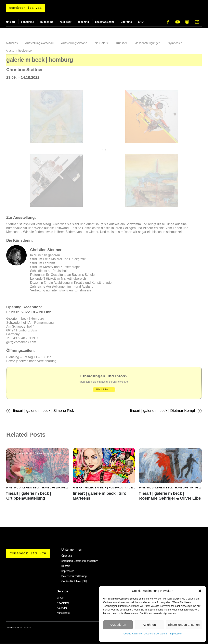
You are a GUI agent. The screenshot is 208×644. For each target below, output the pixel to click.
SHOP (142, 22)
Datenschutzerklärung (156, 634)
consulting (28, 22)
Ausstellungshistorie (74, 43)
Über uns (126, 22)
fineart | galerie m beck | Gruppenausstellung (29, 496)
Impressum (176, 634)
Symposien (175, 43)
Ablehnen (149, 625)
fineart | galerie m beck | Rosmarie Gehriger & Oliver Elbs (170, 496)
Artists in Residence (19, 51)
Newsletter (63, 603)
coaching (83, 22)
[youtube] (178, 22)
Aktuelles (12, 43)
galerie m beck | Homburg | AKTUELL (43, 488)
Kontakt (66, 566)
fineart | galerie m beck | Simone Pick (43, 411)
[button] (200, 591)
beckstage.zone (105, 22)
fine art (11, 22)
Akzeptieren (118, 625)
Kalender (62, 608)
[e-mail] (197, 22)
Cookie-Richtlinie (133, 634)
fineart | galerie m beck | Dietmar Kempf (162, 411)
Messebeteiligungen (147, 43)
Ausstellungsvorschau (39, 43)
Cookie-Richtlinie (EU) (74, 582)
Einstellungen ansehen (184, 625)
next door (65, 22)
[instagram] (187, 22)
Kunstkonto (63, 613)
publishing (47, 22)
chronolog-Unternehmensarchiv (80, 561)
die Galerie (102, 43)
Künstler (122, 43)
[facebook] (168, 22)
